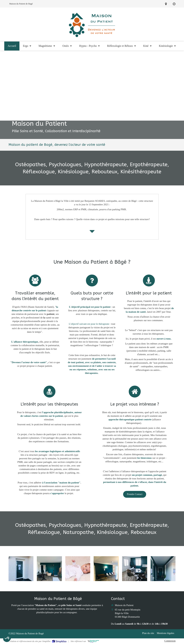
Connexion (170, 641)
